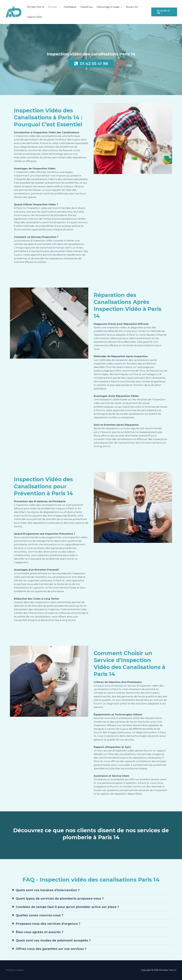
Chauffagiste (70, 7)
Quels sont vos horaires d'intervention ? (48, 890)
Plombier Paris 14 (35, 7)
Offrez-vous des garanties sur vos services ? (51, 949)
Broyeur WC (132, 7)
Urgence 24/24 (34, 17)
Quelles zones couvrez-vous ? (40, 915)
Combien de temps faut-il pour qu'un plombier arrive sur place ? (67, 907)
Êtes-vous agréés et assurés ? (40, 932)
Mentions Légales (15, 970)
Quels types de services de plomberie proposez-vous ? (60, 899)
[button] (58, 7)
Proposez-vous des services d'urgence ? (48, 924)
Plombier (54, 7)
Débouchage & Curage (109, 7)
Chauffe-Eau (87, 7)
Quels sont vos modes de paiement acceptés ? (53, 940)
